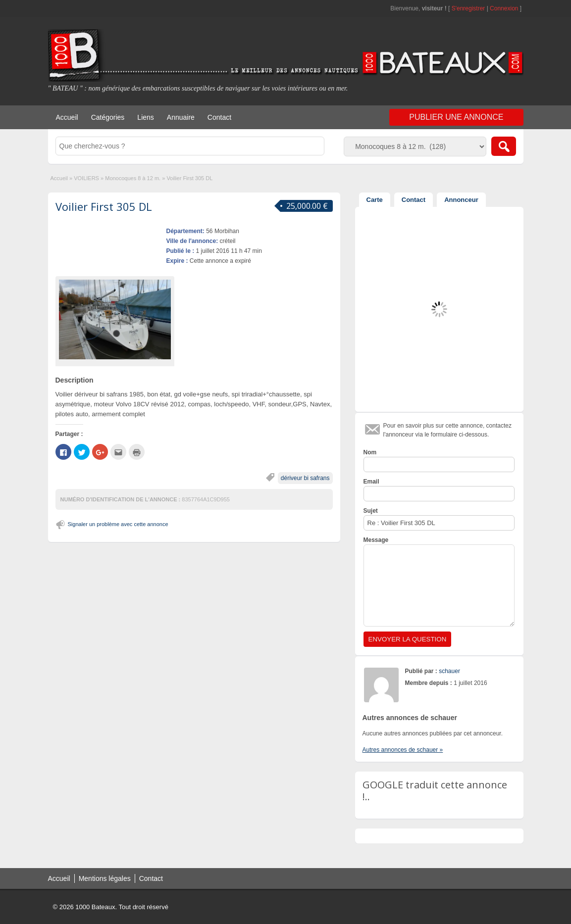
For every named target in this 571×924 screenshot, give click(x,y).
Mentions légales (105, 878)
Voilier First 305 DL (104, 206)
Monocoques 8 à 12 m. (133, 178)
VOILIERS (86, 178)
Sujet (371, 511)
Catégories (108, 117)
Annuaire (181, 117)
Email (371, 482)
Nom (370, 452)
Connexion (505, 8)
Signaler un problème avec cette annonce (118, 524)
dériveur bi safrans (305, 478)
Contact (219, 117)
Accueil (67, 117)
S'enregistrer (468, 8)
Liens (145, 117)
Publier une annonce (456, 117)
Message (376, 540)
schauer (449, 671)
